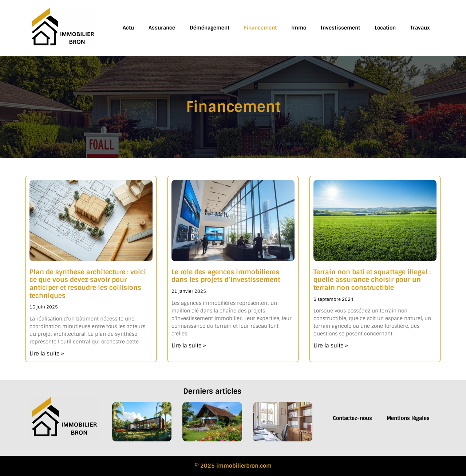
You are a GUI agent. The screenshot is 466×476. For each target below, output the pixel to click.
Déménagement (210, 28)
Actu (128, 28)
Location (385, 28)
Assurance (162, 28)
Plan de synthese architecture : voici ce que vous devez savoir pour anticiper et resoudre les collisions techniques (88, 284)
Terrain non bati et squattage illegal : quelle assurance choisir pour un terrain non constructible (372, 280)
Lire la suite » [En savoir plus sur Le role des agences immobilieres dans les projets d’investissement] (189, 346)
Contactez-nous (352, 418)
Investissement (340, 28)
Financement (260, 28)
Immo (299, 28)
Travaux (420, 28)
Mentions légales (408, 418)
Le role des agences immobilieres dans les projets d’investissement (226, 276)
